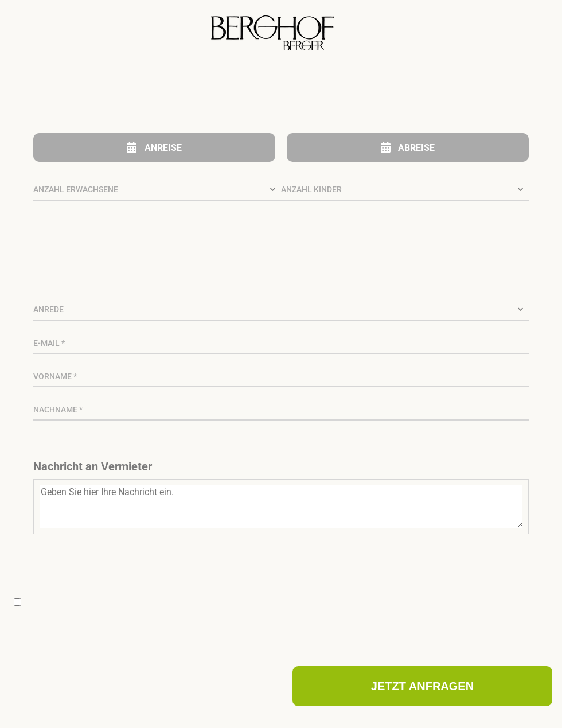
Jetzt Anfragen (422, 686)
